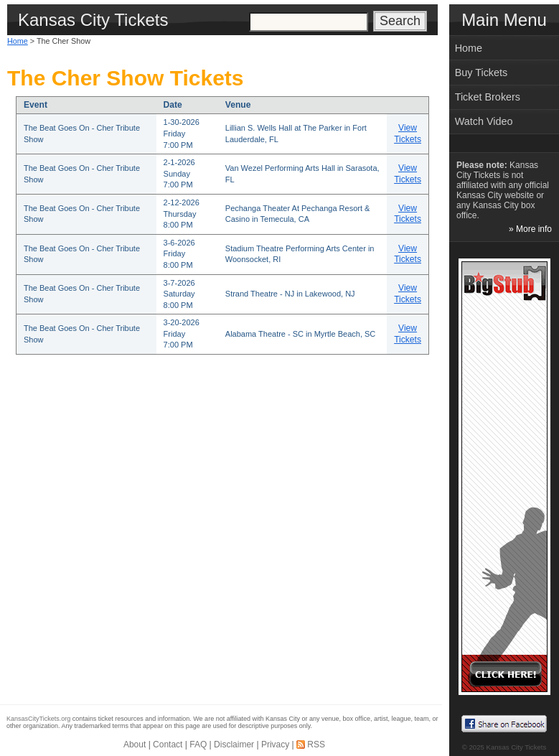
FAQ (198, 745)
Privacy (275, 745)
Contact (168, 745)
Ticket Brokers (488, 97)
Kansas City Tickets (517, 747)
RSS (316, 745)
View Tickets (408, 134)
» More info (530, 229)
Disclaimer (234, 745)
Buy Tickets (482, 73)
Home (18, 41)
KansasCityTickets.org (38, 719)
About (135, 745)
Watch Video (484, 121)
